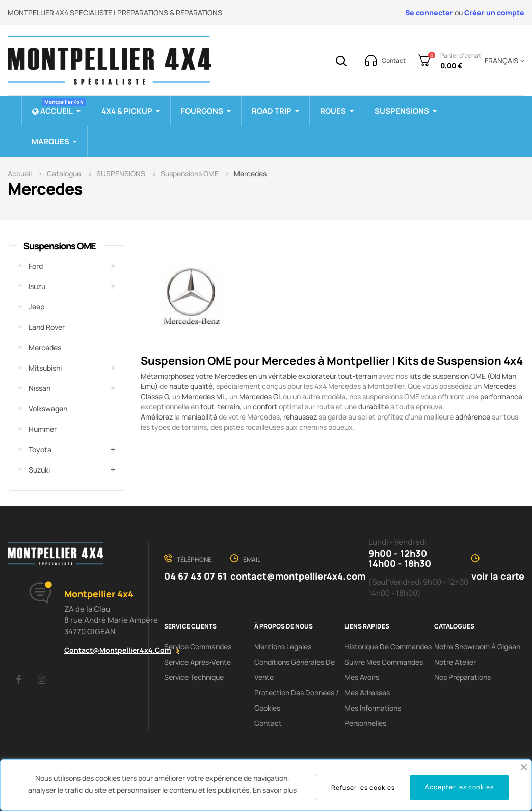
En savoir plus (275, 790)
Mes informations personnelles (373, 715)
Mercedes (45, 347)
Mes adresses (367, 692)
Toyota (40, 449)
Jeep (36, 307)
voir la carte (498, 576)
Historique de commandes (388, 647)
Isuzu (37, 286)
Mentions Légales (283, 647)
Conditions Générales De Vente (295, 670)
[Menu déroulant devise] (503, 61)
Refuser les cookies (363, 787)
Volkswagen (48, 409)
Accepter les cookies (459, 787)
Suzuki (39, 470)
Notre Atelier (455, 662)
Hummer (43, 429)
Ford (36, 266)
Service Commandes (198, 647)
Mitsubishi (45, 368)
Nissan (39, 388)
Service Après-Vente (197, 662)
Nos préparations (462, 677)
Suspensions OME (60, 246)
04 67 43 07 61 (195, 576)
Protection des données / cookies (297, 700)
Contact (268, 723)
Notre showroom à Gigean (477, 647)
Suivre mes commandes (384, 662)
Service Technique (194, 677)
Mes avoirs (362, 677)
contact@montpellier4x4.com (118, 650)
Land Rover (47, 327)
